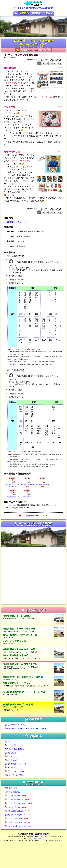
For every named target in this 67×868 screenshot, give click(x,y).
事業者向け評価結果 (43, 484)
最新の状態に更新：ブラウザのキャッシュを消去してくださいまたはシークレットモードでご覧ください (44, 211)
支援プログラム (27, 495)
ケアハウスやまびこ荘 (16, 747)
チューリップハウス (14, 773)
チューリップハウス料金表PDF (12, 484)
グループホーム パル (14, 769)
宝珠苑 (8, 755)
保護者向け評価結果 (27, 484)
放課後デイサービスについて (36, 50)
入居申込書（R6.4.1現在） (17, 724)
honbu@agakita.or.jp (36, 834)
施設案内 (24, 13)
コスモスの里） (16, 815)
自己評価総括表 (13, 495)
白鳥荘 (8, 740)
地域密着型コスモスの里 (15, 762)
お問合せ (48, 13)
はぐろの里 (10, 744)
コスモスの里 (11, 758)
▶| (59, 64)
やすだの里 (10, 751)
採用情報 (36, 13)
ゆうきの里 (10, 765)
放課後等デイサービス (17, 222)
